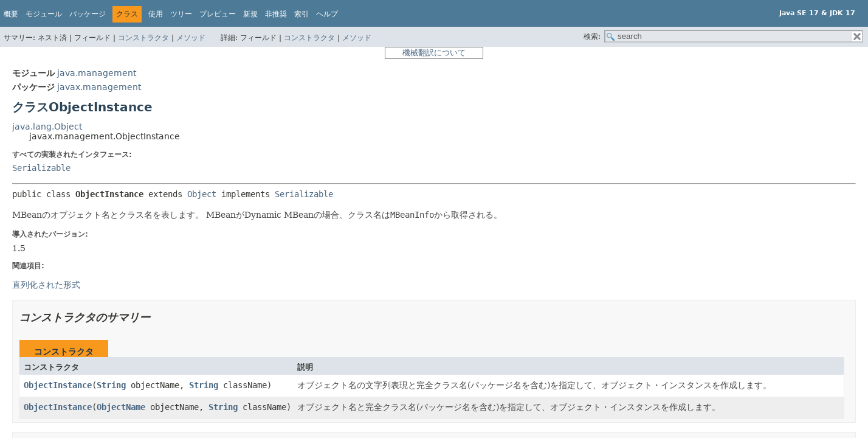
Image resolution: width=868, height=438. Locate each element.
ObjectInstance (58, 385)
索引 (301, 14)
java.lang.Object (47, 127)
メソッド (191, 38)
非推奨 (276, 14)
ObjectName (121, 407)
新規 (250, 14)
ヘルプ (327, 14)
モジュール (44, 14)
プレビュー (218, 14)
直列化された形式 (46, 285)
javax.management (99, 87)
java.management (97, 73)
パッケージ (88, 14)
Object (202, 194)
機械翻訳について (434, 53)
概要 (11, 14)
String (111, 385)
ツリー (181, 14)
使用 (156, 14)
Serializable (41, 168)
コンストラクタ (143, 38)
